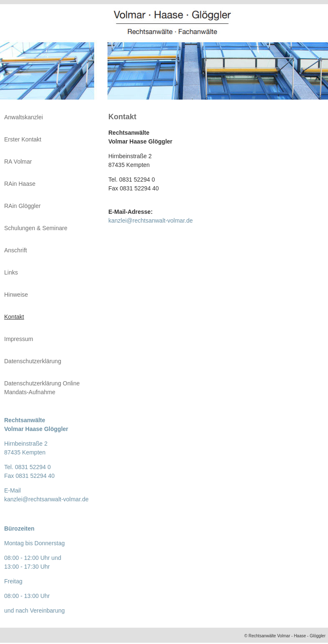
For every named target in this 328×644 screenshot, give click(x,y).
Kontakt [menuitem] (14, 317)
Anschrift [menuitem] (15, 250)
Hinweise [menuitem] (16, 295)
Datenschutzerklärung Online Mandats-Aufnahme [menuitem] (42, 388)
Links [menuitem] (11, 272)
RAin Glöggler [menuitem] (22, 206)
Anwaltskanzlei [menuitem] (24, 117)
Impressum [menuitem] (19, 339)
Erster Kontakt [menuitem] (23, 139)
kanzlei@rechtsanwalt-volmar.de (151, 221)
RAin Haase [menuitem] (20, 184)
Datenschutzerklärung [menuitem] (33, 361)
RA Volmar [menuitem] (18, 162)
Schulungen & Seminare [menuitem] (36, 228)
